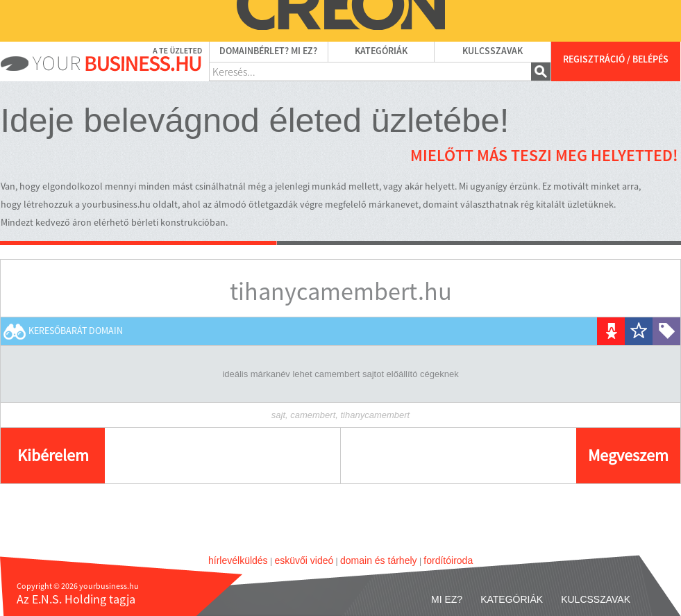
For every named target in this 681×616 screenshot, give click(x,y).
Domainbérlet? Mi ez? (268, 51)
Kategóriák (381, 51)
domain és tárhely (379, 560)
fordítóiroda (448, 560)
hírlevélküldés (238, 560)
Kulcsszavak (493, 51)
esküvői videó (304, 560)
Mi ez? (447, 599)
